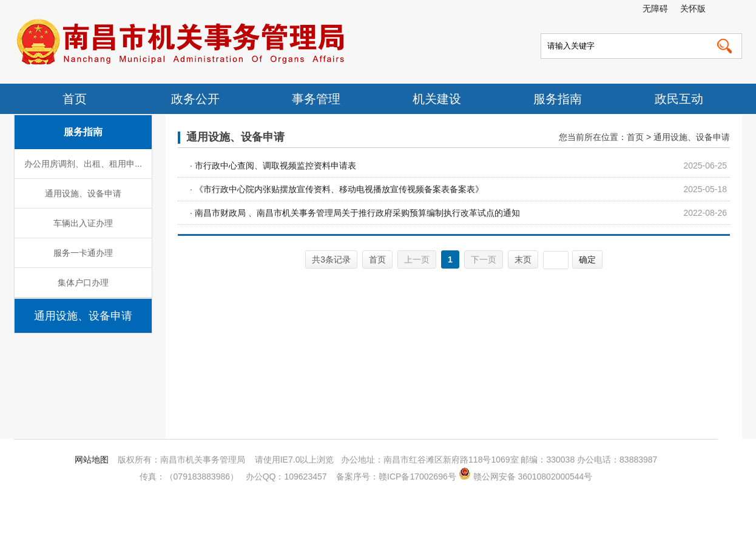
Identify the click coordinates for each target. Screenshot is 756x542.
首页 (75, 99)
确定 (587, 259)
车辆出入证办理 (83, 223)
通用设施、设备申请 (83, 193)
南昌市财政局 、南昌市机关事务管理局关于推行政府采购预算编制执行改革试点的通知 (357, 213)
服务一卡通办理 (83, 253)
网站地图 (92, 460)
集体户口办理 (83, 283)
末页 (523, 259)
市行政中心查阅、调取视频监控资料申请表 (275, 166)
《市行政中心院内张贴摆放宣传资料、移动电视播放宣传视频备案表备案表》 (339, 189)
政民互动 (679, 99)
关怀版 (693, 8)
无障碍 (655, 8)
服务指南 (558, 99)
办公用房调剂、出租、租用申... (83, 164)
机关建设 (437, 99)
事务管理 (316, 99)
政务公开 (195, 99)
